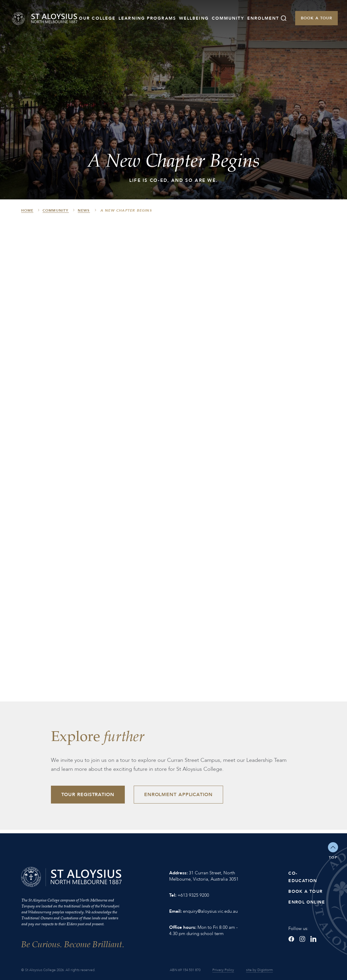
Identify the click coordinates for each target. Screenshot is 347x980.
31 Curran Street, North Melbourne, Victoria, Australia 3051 (204, 876)
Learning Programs (147, 18)
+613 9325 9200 (193, 895)
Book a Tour (316, 18)
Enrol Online (307, 902)
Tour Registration (88, 795)
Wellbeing (194, 18)
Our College (97, 18)
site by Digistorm (259, 970)
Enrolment (263, 18)
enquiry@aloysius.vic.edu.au (210, 911)
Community (228, 18)
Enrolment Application (178, 795)
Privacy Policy (223, 970)
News (84, 210)
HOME (27, 210)
